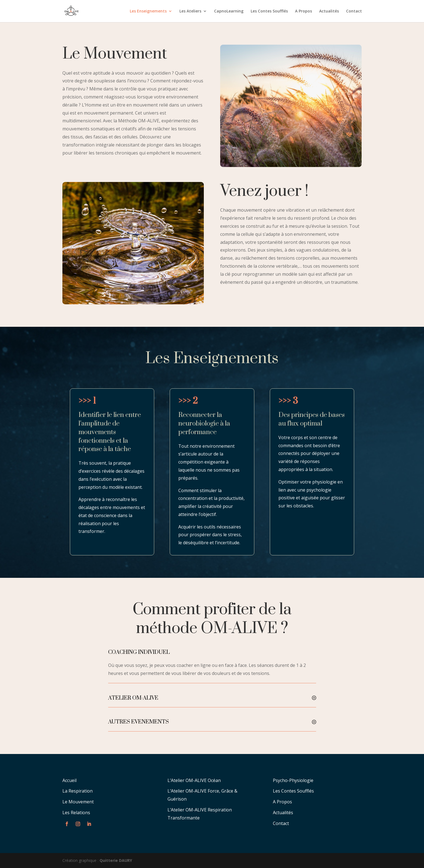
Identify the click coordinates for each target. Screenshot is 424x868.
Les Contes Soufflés (269, 11)
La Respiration (78, 791)
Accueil (69, 780)
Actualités (329, 11)
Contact (354, 11)
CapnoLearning (229, 11)
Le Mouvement (78, 802)
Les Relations (76, 813)
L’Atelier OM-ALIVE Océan (194, 780)
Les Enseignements (148, 11)
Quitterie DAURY (116, 860)
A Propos (304, 11)
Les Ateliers (190, 11)
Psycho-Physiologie (293, 780)
